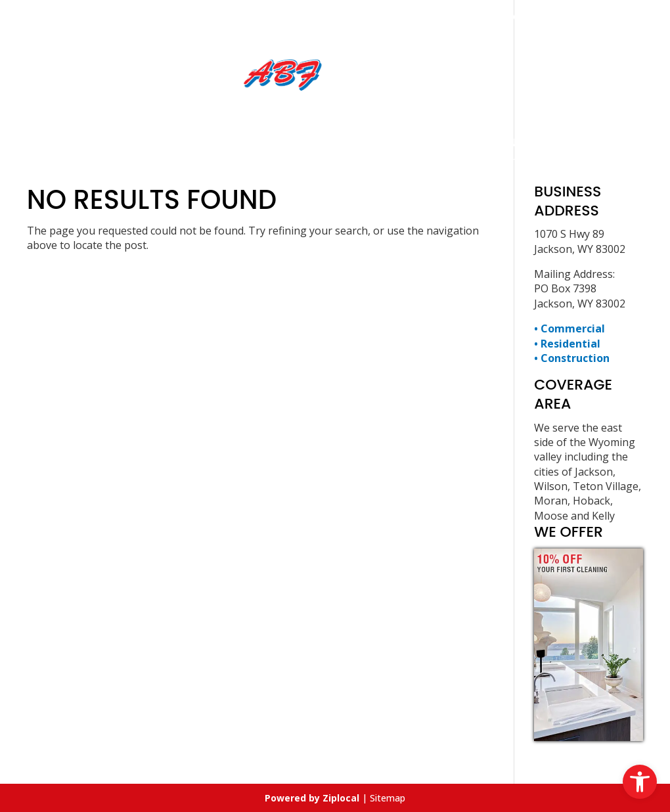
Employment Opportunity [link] (353, 142)
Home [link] (161, 142)
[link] (640, 782)
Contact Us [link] (489, 142)
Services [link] (221, 142)
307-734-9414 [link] (380, 16)
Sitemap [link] (388, 798)
